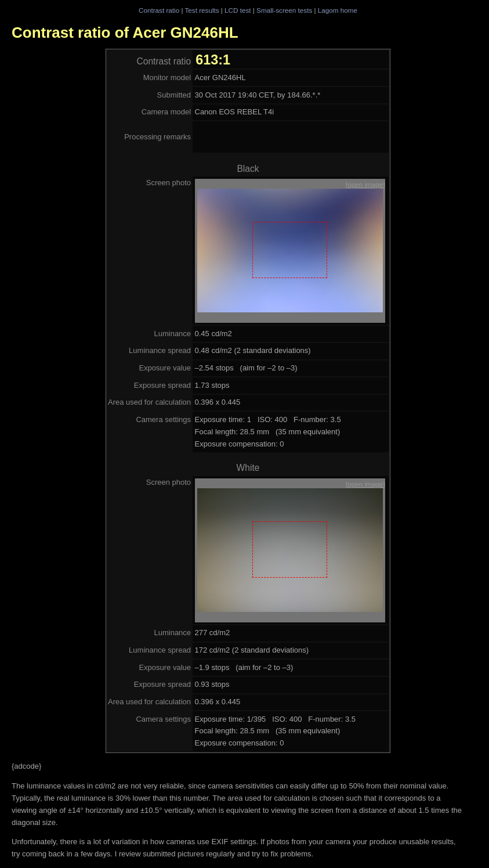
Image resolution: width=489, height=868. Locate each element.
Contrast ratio (159, 10)
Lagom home (338, 10)
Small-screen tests (284, 10)
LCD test (238, 10)
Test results (202, 10)
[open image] (365, 184)
